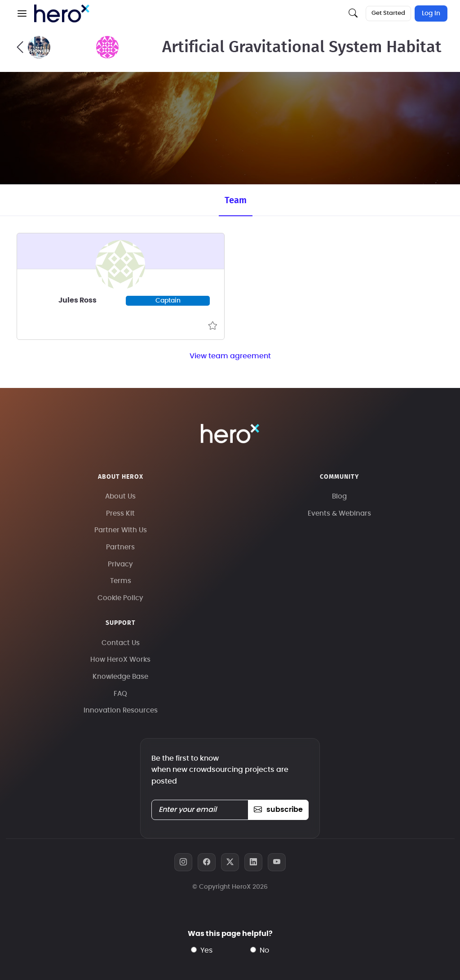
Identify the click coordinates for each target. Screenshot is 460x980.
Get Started (388, 13)
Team (236, 200)
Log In (431, 13)
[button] (22, 13)
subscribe (278, 810)
